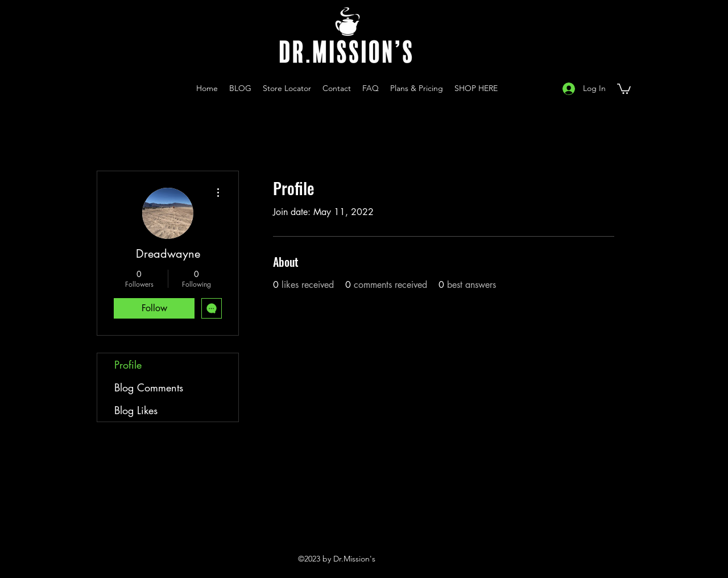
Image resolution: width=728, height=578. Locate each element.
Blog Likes (136, 410)
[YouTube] (520, 88)
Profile (128, 365)
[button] (624, 88)
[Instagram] (503, 88)
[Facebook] (537, 88)
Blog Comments (149, 387)
